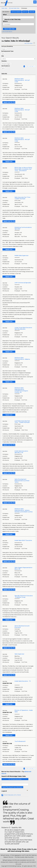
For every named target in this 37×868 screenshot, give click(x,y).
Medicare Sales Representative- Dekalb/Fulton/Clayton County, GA (21, 390)
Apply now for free (9, 102)
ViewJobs (4, 61)
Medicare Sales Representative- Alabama (22, 358)
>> (34, 66)
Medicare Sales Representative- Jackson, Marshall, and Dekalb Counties (24, 510)
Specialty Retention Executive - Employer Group (24, 596)
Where (5, 21)
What (5, 15)
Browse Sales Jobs (14, 8)
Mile (3, 56)
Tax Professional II (20, 741)
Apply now (9, 162)
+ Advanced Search (7, 32)
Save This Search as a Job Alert (12, 787)
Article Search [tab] (16, 12)
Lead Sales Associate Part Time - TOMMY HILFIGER (22, 422)
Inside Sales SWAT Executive (23, 540)
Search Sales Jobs (10, 29)
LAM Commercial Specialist (23, 283)
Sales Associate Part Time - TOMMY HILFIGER (23, 198)
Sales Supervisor (19, 654)
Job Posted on (6, 66)
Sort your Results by (7, 46)
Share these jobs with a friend (12, 795)
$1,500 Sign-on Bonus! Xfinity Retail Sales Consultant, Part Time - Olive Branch (23, 169)
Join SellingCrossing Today (15, 779)
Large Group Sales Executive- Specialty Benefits (23, 328)
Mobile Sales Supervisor (22, 256)
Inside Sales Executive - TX (23, 681)
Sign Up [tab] (25, 12)
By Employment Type (7, 51)
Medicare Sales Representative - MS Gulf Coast (22, 80)
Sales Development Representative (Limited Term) (22, 481)
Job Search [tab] (6, 12)
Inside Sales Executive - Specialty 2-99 (22, 452)
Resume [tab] (32, 12)
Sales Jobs (4, 8)
